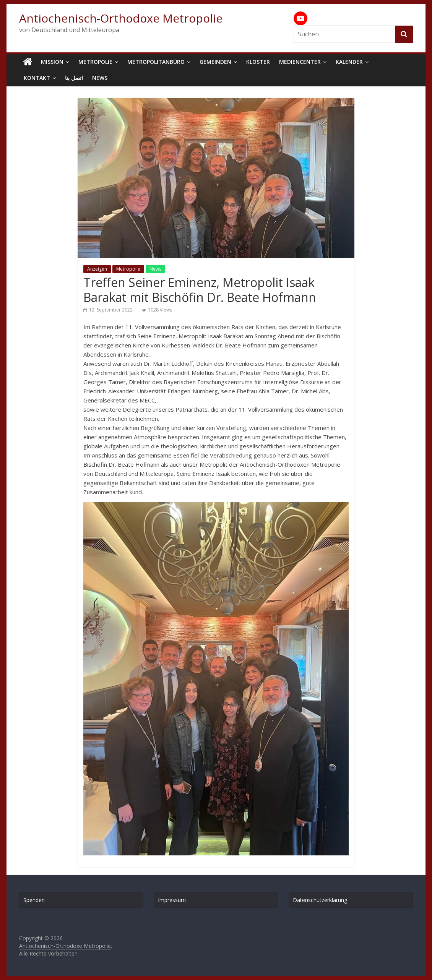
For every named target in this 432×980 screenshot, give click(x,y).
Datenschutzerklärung (320, 900)
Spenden (34, 900)
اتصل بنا (74, 78)
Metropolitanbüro (156, 62)
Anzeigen (97, 269)
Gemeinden (215, 62)
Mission (52, 62)
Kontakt (37, 78)
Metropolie (95, 62)
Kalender (349, 62)
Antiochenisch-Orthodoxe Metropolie (121, 18)
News (100, 78)
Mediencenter (300, 62)
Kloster (258, 62)
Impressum (172, 900)
